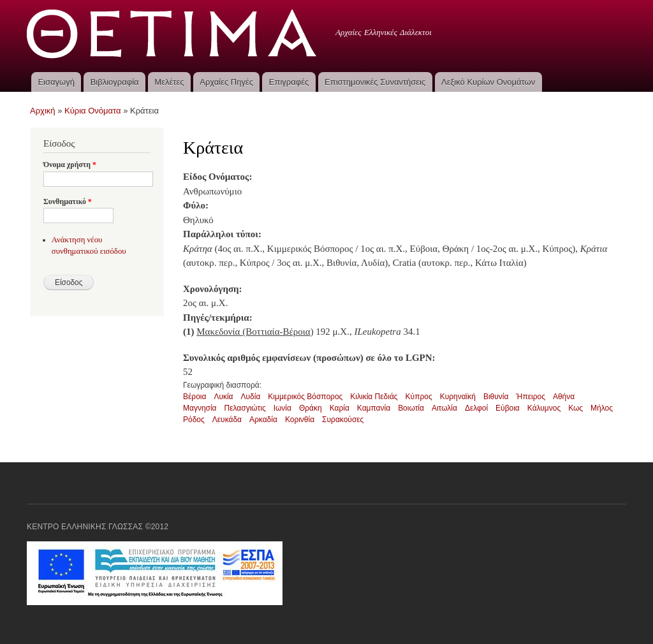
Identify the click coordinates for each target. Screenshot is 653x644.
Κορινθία (300, 420)
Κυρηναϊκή (458, 397)
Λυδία (251, 397)
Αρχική (43, 111)
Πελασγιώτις (245, 408)
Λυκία (223, 397)
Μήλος (602, 408)
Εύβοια (508, 408)
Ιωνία (282, 408)
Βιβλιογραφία (115, 82)
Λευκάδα (227, 420)
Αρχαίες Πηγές (226, 82)
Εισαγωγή (56, 82)
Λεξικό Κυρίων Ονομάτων (488, 82)
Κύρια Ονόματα (93, 111)
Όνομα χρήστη (70, 165)
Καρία (340, 408)
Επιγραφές (289, 82)
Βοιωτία (411, 408)
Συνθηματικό (68, 201)
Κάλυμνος (544, 408)
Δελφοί (476, 408)
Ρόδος (194, 420)
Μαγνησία (200, 408)
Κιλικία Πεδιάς (374, 397)
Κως (576, 408)
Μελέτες (169, 82)
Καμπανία (374, 408)
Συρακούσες (343, 420)
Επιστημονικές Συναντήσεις (375, 82)
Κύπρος (419, 397)
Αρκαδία (263, 420)
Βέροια (194, 397)
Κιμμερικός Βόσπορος (305, 397)
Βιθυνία (496, 397)
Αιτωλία (444, 408)
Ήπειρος (531, 397)
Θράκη (311, 408)
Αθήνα (564, 397)
